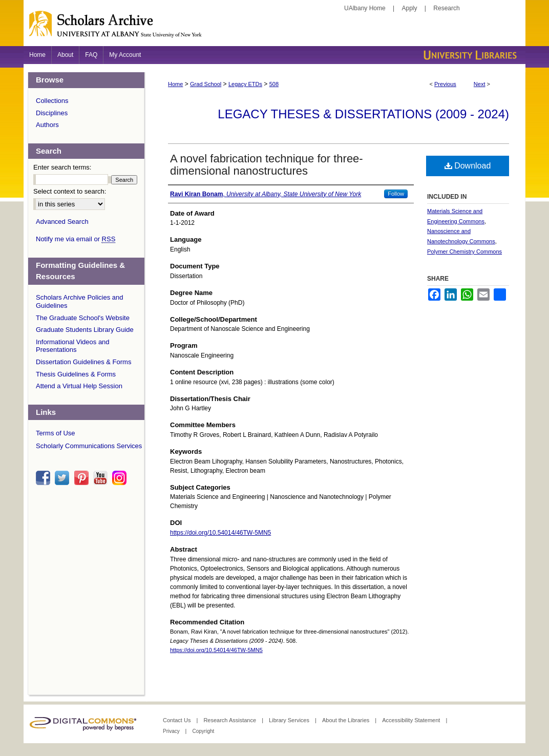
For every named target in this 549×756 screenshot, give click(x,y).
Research (446, 8)
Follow (396, 194)
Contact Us (177, 720)
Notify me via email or (76, 239)
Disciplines (52, 113)
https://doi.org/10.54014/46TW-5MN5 (220, 533)
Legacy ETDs (245, 84)
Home (175, 84)
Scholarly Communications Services (89, 446)
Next (480, 84)
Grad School (206, 84)
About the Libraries (346, 720)
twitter (64, 478)
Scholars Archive (274, 28)
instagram (121, 478)
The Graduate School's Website (83, 318)
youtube (102, 478)
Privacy (172, 731)
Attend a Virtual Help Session (79, 386)
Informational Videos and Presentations (73, 346)
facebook (45, 478)
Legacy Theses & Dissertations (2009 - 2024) (363, 114)
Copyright (203, 731)
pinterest (83, 478)
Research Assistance (230, 720)
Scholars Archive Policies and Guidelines (80, 301)
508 (274, 84)
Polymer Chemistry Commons (464, 251)
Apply (410, 8)
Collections (52, 101)
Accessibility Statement (412, 720)
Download (468, 166)
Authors (47, 125)
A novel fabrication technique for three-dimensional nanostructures (267, 165)
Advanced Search (62, 222)
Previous (445, 84)
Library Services (290, 720)
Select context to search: (70, 191)
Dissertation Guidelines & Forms (83, 362)
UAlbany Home (365, 8)
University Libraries (469, 55)
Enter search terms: (62, 167)
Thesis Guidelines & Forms (76, 374)
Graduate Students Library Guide (85, 330)
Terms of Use (56, 433)
